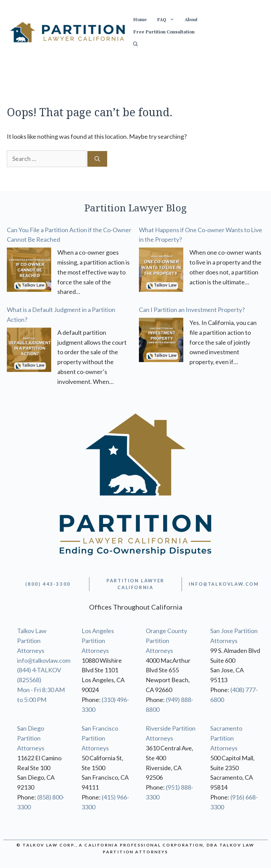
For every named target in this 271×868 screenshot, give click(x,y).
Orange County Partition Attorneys (166, 641)
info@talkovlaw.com (44, 660)
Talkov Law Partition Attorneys (32, 641)
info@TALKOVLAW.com (224, 584)
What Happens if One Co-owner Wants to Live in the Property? (201, 235)
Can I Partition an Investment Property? (192, 310)
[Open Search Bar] (135, 44)
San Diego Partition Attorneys (31, 738)
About (191, 20)
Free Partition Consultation (164, 32)
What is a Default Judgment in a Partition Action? (61, 315)
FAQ (168, 20)
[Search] (97, 159)
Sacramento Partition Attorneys (226, 738)
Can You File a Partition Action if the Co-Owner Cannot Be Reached (69, 235)
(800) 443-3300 (48, 584)
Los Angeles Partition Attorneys (98, 641)
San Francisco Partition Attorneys (100, 738)
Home (140, 20)
